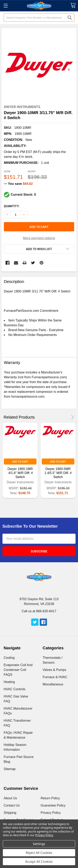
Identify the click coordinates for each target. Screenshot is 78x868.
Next (72, 417)
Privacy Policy (51, 813)
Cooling (9, 658)
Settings (39, 844)
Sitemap (10, 769)
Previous (67, 417)
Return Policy (50, 798)
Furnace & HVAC (55, 677)
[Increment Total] (16, 214)
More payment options (39, 238)
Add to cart (39, 227)
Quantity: (12, 206)
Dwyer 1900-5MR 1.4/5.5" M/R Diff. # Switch (58, 473)
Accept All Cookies (39, 862)
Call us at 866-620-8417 (39, 611)
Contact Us (12, 805)
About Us (10, 798)
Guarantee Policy (53, 805)
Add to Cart (20, 462)
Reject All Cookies (39, 853)
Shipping (10, 813)
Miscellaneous (53, 684)
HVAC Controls (14, 689)
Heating (9, 682)
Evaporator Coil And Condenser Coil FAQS (18, 670)
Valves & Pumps (54, 670)
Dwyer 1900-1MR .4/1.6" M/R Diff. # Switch (20, 473)
